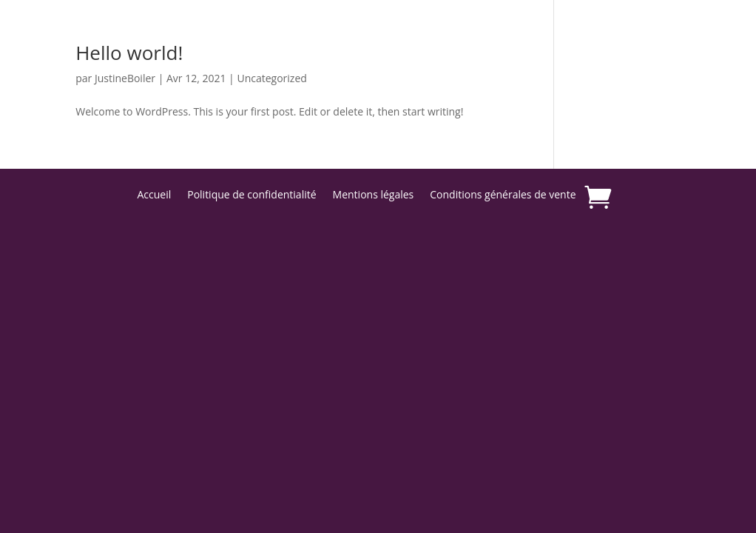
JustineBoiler (125, 78)
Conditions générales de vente (503, 195)
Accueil (154, 195)
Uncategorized (271, 78)
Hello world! (129, 53)
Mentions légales (374, 195)
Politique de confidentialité (252, 195)
